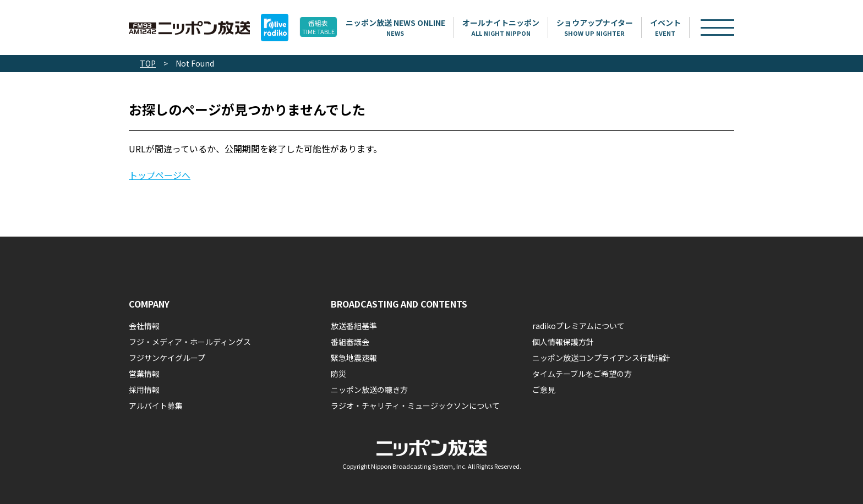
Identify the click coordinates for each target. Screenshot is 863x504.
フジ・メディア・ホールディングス (190, 342)
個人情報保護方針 (563, 342)
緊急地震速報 (354, 358)
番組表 (327, 28)
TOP (148, 63)
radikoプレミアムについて (578, 326)
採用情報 (144, 390)
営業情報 (144, 374)
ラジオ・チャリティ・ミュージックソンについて (415, 406)
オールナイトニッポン (518, 28)
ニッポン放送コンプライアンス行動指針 (601, 358)
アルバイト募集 (156, 406)
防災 (338, 374)
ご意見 (544, 390)
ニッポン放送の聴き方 (369, 390)
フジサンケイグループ (167, 358)
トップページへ (160, 175)
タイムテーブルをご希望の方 (582, 374)
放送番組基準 (354, 326)
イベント (682, 28)
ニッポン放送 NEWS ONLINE (413, 28)
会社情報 (144, 326)
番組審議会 (350, 342)
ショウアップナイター (612, 28)
